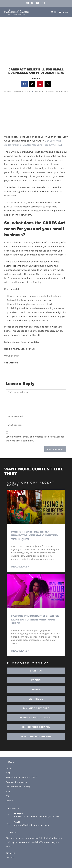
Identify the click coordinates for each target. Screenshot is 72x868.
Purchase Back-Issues (16, 782)
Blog (8, 773)
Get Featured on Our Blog (18, 787)
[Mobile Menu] (63, 12)
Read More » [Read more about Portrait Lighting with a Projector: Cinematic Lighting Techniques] (20, 567)
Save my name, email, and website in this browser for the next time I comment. (35, 439)
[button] (24, 84)
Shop (8, 791)
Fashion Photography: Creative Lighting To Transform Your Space (35, 619)
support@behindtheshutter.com (31, 825)
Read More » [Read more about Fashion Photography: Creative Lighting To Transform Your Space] (20, 651)
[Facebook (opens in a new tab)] (28, 3)
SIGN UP (10, 853)
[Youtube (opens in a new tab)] (38, 3)
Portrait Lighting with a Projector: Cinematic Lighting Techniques (35, 535)
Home (9, 768)
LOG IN (10, 857)
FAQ (8, 796)
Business (50, 91)
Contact (10, 801)
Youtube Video (62, 91)
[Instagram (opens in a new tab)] (33, 3)
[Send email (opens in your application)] (43, 3)
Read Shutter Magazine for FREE (21, 777)
